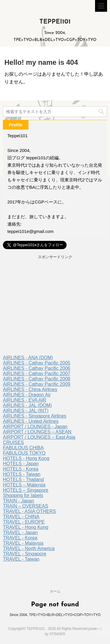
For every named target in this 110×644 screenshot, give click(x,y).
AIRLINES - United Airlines (31, 421)
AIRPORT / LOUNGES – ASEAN (37, 432)
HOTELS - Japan (21, 464)
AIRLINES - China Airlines (30, 389)
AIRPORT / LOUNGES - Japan (35, 427)
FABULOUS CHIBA (23, 448)
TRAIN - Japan (18, 501)
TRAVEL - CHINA (21, 517)
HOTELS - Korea (21, 469)
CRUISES (13, 442)
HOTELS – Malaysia (24, 485)
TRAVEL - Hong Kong (26, 527)
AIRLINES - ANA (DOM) (28, 358)
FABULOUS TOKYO (24, 453)
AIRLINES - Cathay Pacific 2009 (37, 384)
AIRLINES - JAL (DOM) (27, 405)
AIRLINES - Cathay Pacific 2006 (37, 368)
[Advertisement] (55, 308)
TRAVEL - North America (29, 548)
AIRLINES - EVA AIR (24, 400)
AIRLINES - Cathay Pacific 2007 (37, 374)
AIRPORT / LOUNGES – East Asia (39, 437)
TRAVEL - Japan (20, 533)
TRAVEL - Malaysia (23, 543)
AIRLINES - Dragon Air (27, 395)
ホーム (55, 591)
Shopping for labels (23, 495)
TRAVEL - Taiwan (21, 559)
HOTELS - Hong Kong (26, 458)
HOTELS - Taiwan (22, 474)
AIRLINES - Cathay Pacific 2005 (37, 363)
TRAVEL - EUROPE (24, 522)
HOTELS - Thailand (23, 480)
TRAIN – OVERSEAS (26, 506)
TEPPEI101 (55, 22)
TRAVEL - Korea (20, 538)
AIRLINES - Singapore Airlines (35, 416)
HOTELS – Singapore (26, 490)
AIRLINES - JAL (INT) (26, 411)
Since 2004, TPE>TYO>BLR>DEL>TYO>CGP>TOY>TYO (55, 615)
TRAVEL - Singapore (25, 554)
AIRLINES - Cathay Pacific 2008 (37, 379)
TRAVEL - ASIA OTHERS (29, 511)
